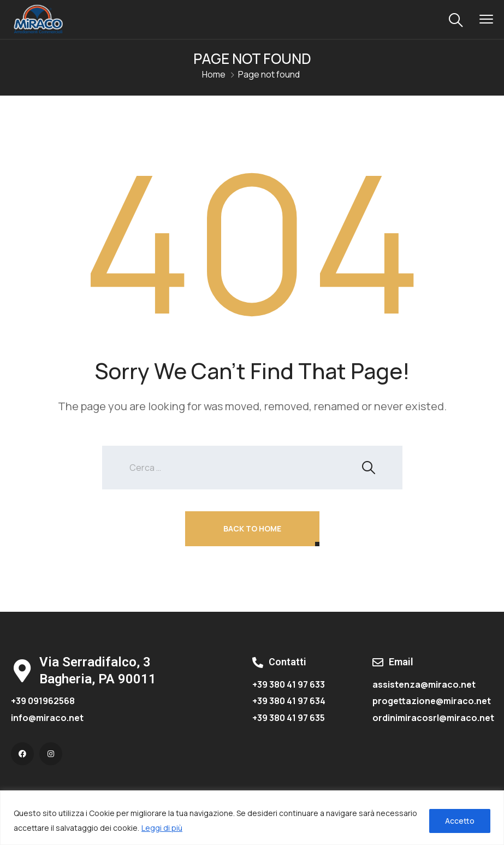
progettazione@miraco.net (432, 701)
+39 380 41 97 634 (289, 701)
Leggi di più (162, 828)
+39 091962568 (43, 701)
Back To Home (252, 528)
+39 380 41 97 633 (289, 684)
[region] (252, 818)
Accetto (460, 821)
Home (214, 74)
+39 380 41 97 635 (289, 718)
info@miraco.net (47, 718)
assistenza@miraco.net (424, 684)
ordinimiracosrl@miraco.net (433, 718)
